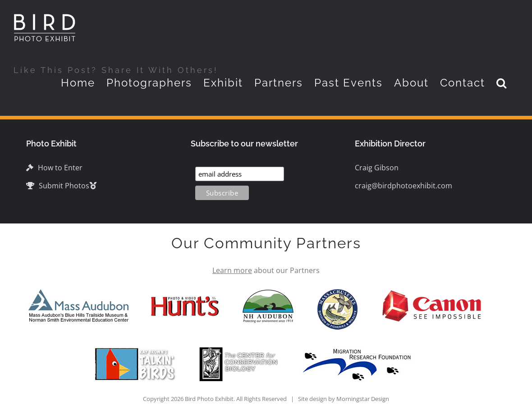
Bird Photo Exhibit (209, 399)
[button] (502, 83)
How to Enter (54, 168)
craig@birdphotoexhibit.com (404, 186)
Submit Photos (58, 186)
